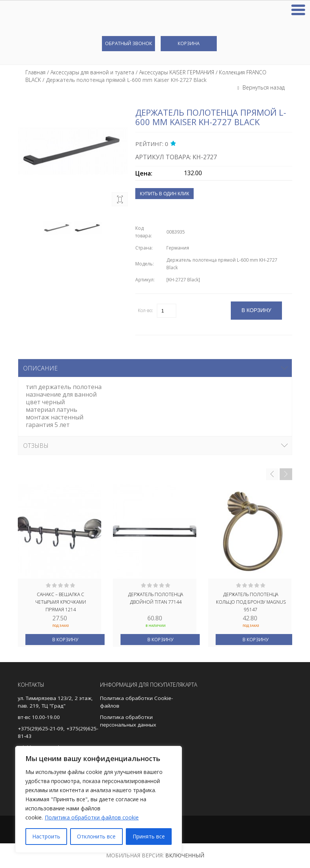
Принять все (149, 836)
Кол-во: (146, 310)
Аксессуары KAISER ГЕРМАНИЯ (177, 72)
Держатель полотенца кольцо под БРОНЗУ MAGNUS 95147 (251, 601)
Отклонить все (96, 836)
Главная (35, 72)
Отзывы (36, 446)
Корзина (189, 43)
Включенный (185, 855)
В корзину (65, 640)
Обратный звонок (128, 43)
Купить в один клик (164, 194)
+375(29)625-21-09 (41, 728)
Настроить (46, 836)
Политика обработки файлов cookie (92, 817)
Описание (40, 368)
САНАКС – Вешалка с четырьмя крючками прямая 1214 (61, 601)
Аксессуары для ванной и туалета (92, 72)
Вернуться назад (263, 87)
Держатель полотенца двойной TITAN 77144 (156, 598)
